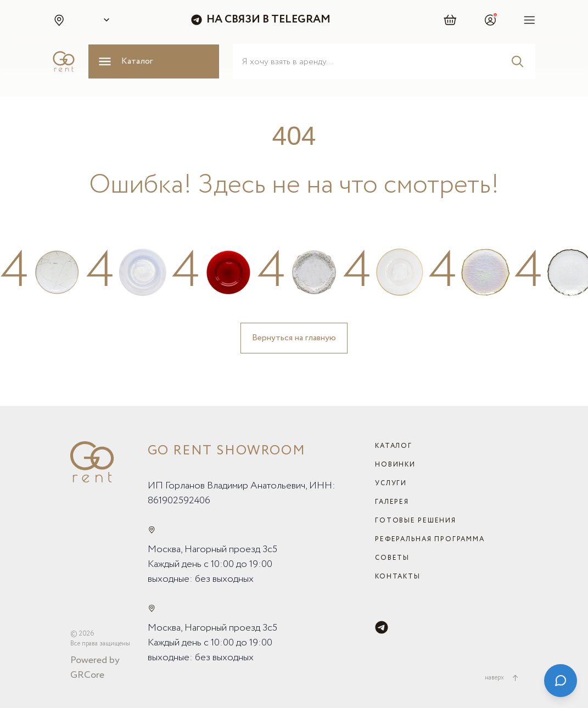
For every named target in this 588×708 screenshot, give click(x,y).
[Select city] (104, 20)
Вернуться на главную (294, 338)
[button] (59, 20)
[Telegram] (382, 627)
